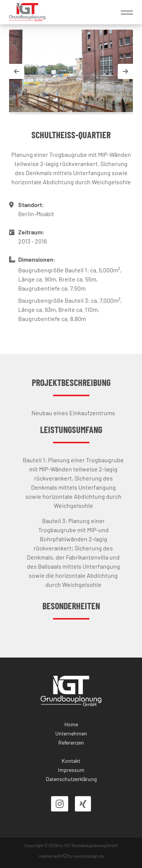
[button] (125, 71)
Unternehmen (71, 733)
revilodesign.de (89, 856)
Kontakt (71, 761)
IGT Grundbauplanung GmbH (91, 845)
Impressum (71, 770)
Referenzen (71, 742)
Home (71, 724)
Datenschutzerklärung (71, 779)
